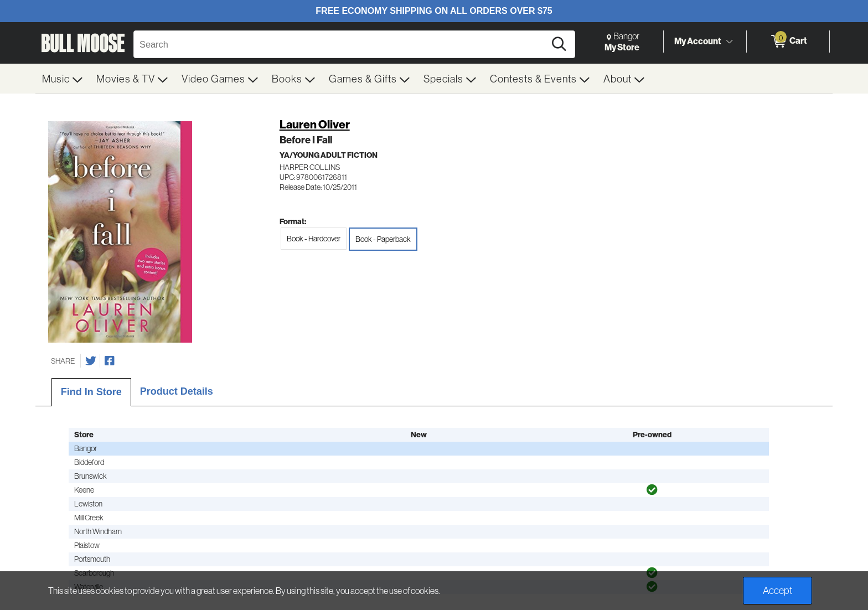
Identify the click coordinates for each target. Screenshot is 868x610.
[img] (652, 490)
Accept (777, 590)
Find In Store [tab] (91, 392)
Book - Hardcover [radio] (314, 239)
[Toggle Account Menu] (729, 42)
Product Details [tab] (177, 391)
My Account (698, 41)
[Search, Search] (341, 44)
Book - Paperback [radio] (383, 239)
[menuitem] (63, 79)
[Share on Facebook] (110, 361)
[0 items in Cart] (788, 42)
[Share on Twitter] (91, 361)
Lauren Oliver (315, 124)
